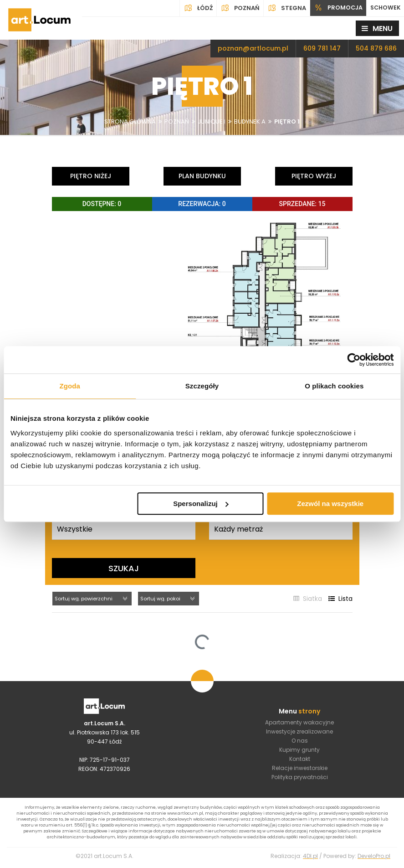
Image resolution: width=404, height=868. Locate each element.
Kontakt (300, 760)
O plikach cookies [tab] (334, 386)
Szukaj (124, 568)
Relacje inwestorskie (300, 769)
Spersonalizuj (201, 504)
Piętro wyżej (314, 176)
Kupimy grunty (299, 751)
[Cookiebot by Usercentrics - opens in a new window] (354, 360)
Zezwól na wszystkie (330, 504)
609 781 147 (322, 48)
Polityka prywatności (300, 778)
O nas (300, 741)
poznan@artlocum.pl (253, 48)
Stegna (284, 8)
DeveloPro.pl (374, 859)
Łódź (195, 8)
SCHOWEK (384, 8)
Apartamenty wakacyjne (299, 723)
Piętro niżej (91, 176)
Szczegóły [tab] (202, 386)
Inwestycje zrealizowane (299, 732)
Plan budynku (202, 176)
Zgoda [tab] (70, 386)
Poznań (237, 8)
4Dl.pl (310, 859)
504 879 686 (376, 48)
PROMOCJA (336, 8)
